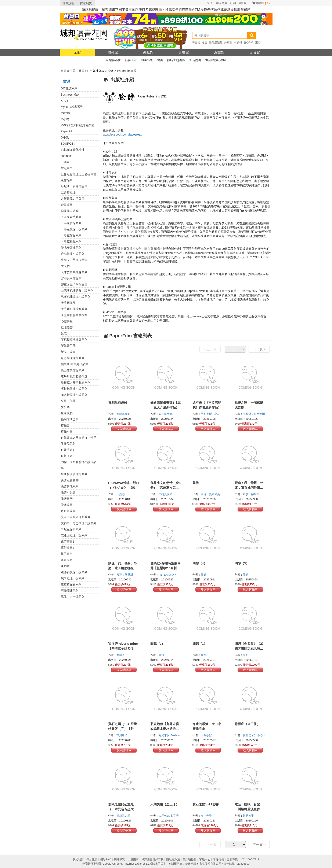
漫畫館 (219, 52)
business (67, 156)
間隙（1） (200, 644)
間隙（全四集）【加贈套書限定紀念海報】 (249, 648)
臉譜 (111, 71)
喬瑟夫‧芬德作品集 (74, 260)
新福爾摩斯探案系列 (74, 340)
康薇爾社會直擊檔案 (74, 315)
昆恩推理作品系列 (73, 358)
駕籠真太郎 (124, 414)
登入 (210, 3)
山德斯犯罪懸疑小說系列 (77, 291)
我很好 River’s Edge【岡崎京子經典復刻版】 (123, 648)
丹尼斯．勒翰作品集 (74, 186)
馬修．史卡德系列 (73, 597)
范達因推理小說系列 (74, 535)
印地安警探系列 (71, 248)
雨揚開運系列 (70, 591)
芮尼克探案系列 (71, 529)
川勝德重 (249, 816)
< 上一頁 (210, 349)
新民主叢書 (68, 352)
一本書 (65, 162)
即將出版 (147, 60)
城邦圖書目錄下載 (152, 859)
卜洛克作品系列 (71, 235)
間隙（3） (242, 563)
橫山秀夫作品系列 (73, 370)
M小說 (65, 119)
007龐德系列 (69, 88)
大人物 (65, 266)
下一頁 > (259, 349)
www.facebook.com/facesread (123, 134)
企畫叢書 (67, 205)
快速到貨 (86, 3)
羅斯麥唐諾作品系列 (74, 474)
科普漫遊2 (68, 456)
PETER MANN (168, 575)
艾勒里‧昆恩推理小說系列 (79, 523)
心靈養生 (67, 321)
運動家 (65, 566)
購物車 (263, 3)
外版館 (148, 52)
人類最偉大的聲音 (73, 199)
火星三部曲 (68, 401)
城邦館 (113, 52)
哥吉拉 (196, 42)
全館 (77, 52)
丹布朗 (228, 42)
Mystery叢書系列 (72, 107)
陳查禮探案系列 (71, 584)
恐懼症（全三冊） (247, 724)
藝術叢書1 (68, 542)
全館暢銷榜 (113, 60)
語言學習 (67, 560)
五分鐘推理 (68, 192)
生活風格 (67, 413)
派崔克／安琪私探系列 (76, 383)
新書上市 (131, 60)
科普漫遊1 (68, 450)
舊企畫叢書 (68, 511)
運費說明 (68, 3)
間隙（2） (158, 644)
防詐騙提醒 (190, 859)
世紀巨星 (67, 168)
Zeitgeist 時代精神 (73, 150)
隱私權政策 (173, 859)
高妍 (204, 575)
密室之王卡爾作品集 (74, 284)
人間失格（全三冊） (165, 804)
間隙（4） (200, 563)
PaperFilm (68, 131)
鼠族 (196, 483)
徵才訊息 (92, 859)
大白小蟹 (207, 735)
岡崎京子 (122, 655)
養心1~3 (249, 42)
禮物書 (65, 425)
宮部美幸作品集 (71, 278)
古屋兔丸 (165, 816)
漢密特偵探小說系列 (74, 395)
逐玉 (205, 42)
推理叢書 (67, 327)
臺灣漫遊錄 (216, 42)
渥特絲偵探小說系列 (74, 389)
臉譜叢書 (67, 505)
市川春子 (122, 735)
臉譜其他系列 (70, 486)
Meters (65, 113)
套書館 (184, 52)
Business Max (70, 95)
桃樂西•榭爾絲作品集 (75, 364)
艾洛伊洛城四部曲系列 (76, 517)
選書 (160, 60)
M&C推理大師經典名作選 (77, 125)
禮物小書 (67, 432)
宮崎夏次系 (166, 494)
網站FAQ (106, 859)
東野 (258, 42)
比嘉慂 (121, 494)
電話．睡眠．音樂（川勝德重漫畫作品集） (249, 809)
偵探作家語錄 (70, 211)
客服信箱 (219, 859)
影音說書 (195, 60)
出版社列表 (97, 71)
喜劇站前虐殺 (118, 402)
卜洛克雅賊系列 (71, 241)
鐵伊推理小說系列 (73, 578)
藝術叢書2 (68, 548)
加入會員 (221, 3)
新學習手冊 (68, 346)
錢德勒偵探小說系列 (74, 572)
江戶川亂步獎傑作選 (74, 376)
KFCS (65, 101)
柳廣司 (238, 42)
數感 (64, 333)
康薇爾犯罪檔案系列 (74, 309)
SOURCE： (69, 144)
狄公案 (65, 407)
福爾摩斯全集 (70, 419)
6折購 (243, 3)
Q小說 (65, 137)
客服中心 (205, 859)
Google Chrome (112, 864)
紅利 (233, 3)
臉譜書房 (67, 499)
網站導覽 (119, 859)
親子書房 (67, 554)
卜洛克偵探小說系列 (74, 229)
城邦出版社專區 (216, 60)
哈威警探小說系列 (73, 254)
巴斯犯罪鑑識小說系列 (76, 297)
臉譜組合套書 (70, 480)
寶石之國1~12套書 (206, 804)
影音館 (255, 52)
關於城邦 (78, 859)
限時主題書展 (176, 60)
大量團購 (133, 859)
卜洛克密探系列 (71, 223)
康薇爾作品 (68, 303)
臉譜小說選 (68, 492)
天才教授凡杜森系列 (74, 272)
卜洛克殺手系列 (71, 217)
